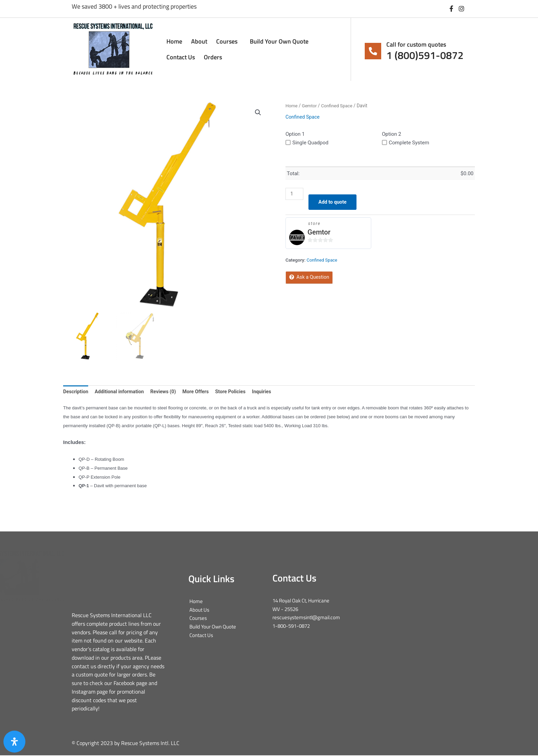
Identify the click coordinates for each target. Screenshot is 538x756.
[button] (258, 113)
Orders (213, 57)
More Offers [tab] (202, 392)
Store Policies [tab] (238, 392)
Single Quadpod (307, 143)
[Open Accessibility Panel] (14, 742)
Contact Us (181, 57)
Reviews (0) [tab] (168, 392)
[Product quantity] (295, 194)
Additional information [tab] (122, 392)
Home (174, 41)
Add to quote (335, 203)
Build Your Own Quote (279, 41)
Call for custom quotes (416, 44)
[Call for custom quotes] (373, 51)
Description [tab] (76, 392)
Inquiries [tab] (271, 392)
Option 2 (391, 134)
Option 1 (295, 134)
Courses (229, 41)
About (199, 41)
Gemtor (311, 106)
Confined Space (339, 106)
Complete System (406, 143)
